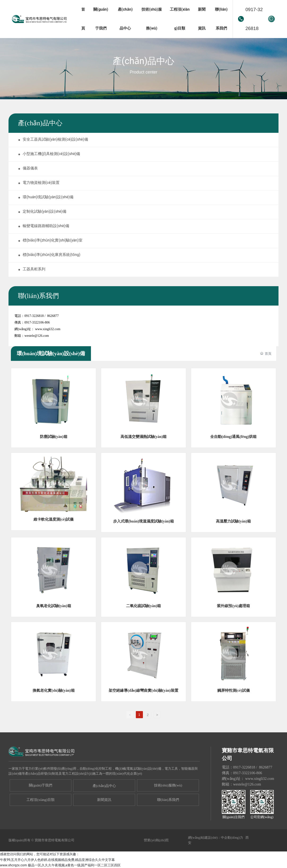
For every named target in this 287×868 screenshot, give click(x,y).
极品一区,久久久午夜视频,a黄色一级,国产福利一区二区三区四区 (74, 865)
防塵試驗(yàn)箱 (54, 437)
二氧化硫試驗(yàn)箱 (144, 606)
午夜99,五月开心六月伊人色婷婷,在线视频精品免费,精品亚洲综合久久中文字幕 (57, 860)
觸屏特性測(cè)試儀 (233, 690)
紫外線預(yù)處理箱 (233, 606)
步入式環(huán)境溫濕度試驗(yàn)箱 (143, 521)
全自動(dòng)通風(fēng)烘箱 (233, 437)
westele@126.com (36, 336)
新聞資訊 (104, 800)
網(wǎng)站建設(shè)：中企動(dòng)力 (216, 838)
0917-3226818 (254, 19)
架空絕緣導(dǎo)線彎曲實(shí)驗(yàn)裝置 (143, 690)
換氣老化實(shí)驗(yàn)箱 (54, 690)
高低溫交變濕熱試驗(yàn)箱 (144, 437)
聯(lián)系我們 (168, 800)
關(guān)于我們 (41, 785)
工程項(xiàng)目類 (40, 800)
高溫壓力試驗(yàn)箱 (233, 521)
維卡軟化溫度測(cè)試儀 (54, 519)
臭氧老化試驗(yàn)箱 (54, 606)
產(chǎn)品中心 (143, 61)
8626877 (53, 316)
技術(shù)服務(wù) (168, 785)
